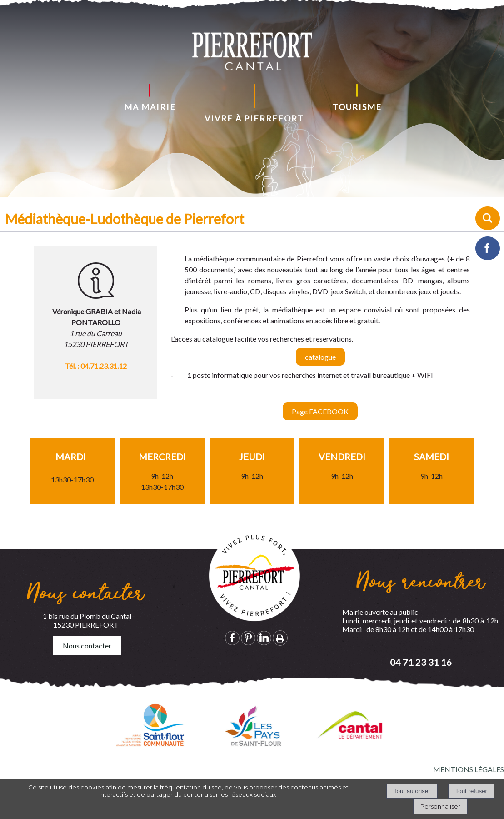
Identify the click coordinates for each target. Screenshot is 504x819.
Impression (280, 638)
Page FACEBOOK (320, 420)
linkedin (264, 638)
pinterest (248, 638)
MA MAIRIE (150, 107)
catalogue (320, 366)
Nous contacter (87, 646)
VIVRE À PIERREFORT (254, 118)
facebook (232, 638)
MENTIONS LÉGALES (469, 769)
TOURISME (357, 107)
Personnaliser (440, 806)
